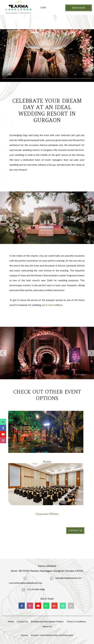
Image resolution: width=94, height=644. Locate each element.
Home (11, 621)
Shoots (47, 461)
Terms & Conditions (76, 621)
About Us (47, 626)
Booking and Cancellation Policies (47, 621)
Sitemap (24, 635)
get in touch (48, 305)
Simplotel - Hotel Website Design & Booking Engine (52, 635)
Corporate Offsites (47, 514)
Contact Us (75, 530)
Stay (43, 8)
